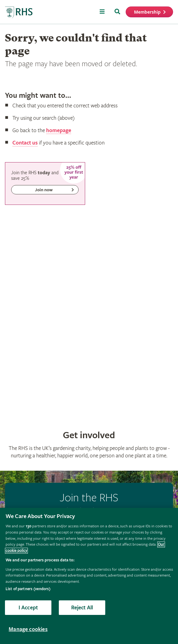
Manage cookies (28, 629)
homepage (59, 130)
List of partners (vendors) (28, 589)
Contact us (25, 143)
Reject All (82, 608)
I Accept (28, 608)
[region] (89, 576)
